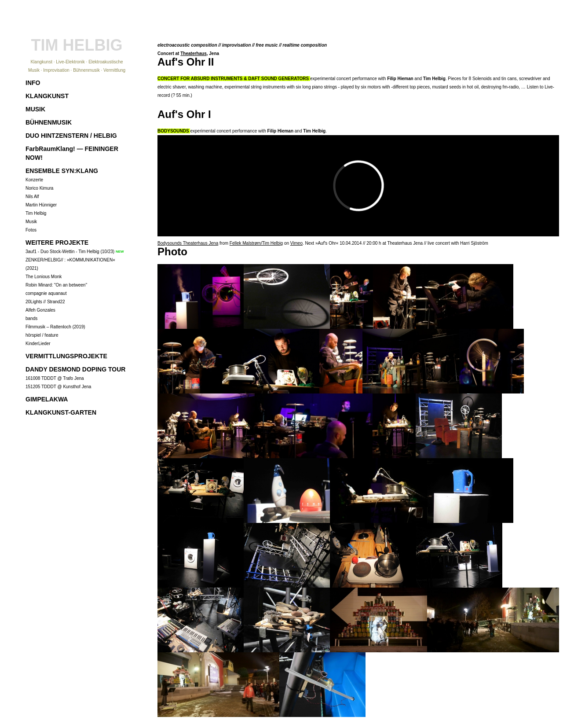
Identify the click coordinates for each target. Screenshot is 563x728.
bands (31, 318)
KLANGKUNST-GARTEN (61, 412)
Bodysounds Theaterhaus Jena (188, 243)
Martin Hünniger (41, 205)
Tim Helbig (36, 213)
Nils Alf (32, 197)
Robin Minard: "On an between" (56, 285)
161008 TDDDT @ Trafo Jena (55, 378)
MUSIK (35, 109)
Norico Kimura (39, 188)
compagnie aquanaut (46, 293)
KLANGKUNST (47, 96)
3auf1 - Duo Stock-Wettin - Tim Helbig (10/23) (70, 252)
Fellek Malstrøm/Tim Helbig (256, 243)
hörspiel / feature (42, 335)
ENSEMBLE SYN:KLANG (62, 171)
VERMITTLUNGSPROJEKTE (66, 356)
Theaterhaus (193, 53)
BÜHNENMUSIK (49, 122)
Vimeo (296, 243)
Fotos (31, 230)
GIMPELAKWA (47, 399)
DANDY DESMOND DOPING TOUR (75, 369)
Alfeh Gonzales (40, 310)
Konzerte (34, 180)
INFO (33, 83)
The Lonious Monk (44, 277)
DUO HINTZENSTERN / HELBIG (71, 136)
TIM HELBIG (77, 45)
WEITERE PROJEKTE (57, 243)
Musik (31, 222)
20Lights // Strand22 (45, 302)
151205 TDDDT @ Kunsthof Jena (58, 387)
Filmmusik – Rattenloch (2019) (55, 327)
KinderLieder (38, 344)
